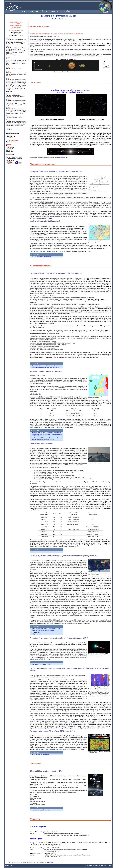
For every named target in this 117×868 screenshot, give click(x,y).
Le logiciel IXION (36, 634)
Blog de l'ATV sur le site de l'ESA (41, 664)
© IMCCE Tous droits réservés (93, 865)
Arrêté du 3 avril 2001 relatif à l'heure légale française (47, 438)
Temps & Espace (36, 839)
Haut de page (9, 865)
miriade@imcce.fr (10, 138)
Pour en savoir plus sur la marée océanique (44, 552)
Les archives (9, 130)
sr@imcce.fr (9, 135)
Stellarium (65, 157)
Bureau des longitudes (38, 827)
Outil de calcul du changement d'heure (43, 440)
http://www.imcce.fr (107, 865)
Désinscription (49, 862)
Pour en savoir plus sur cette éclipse (42, 257)
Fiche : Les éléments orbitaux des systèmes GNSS (46, 629)
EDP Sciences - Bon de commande (41, 810)
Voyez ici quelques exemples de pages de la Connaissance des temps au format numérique (45, 367)
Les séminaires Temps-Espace (40, 754)
